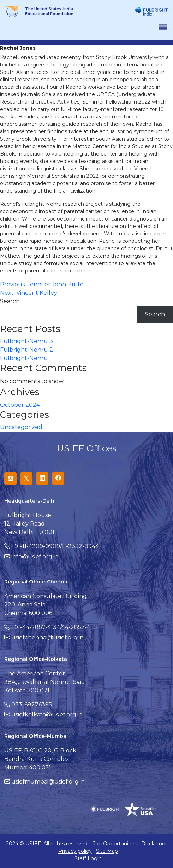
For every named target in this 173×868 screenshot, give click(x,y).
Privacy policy (75, 851)
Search (10, 301)
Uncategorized (21, 427)
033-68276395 (32, 705)
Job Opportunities (115, 844)
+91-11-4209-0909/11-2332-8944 (55, 546)
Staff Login (88, 858)
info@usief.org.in (35, 556)
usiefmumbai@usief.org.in (48, 782)
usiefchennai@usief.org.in (47, 637)
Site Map (107, 851)
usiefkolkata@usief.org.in (47, 714)
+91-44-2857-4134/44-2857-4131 (55, 627)
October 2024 (20, 405)
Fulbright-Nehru (24, 358)
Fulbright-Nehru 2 (26, 350)
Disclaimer (154, 844)
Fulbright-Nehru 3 (26, 341)
